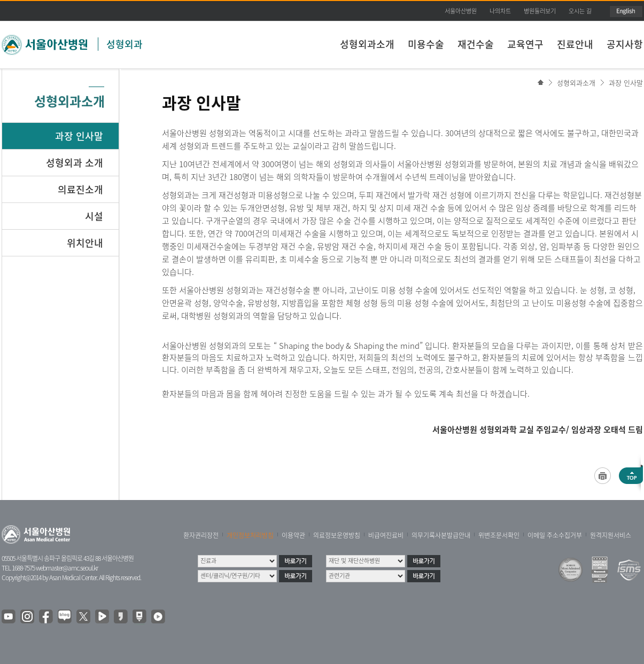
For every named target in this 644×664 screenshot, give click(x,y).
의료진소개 (80, 189)
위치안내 (85, 243)
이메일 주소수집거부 (555, 535)
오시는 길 (580, 11)
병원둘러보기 (540, 11)
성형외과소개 (367, 44)
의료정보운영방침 (337, 535)
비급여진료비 (386, 535)
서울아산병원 (461, 11)
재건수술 (476, 44)
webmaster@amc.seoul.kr (67, 568)
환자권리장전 (201, 535)
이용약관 (293, 535)
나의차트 (500, 11)
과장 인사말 (626, 83)
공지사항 (625, 44)
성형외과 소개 (75, 163)
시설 (94, 216)
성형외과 (125, 44)
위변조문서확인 (499, 535)
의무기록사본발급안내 (441, 535)
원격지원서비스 (611, 535)
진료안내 (575, 44)
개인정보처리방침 (250, 535)
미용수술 (426, 44)
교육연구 (525, 44)
